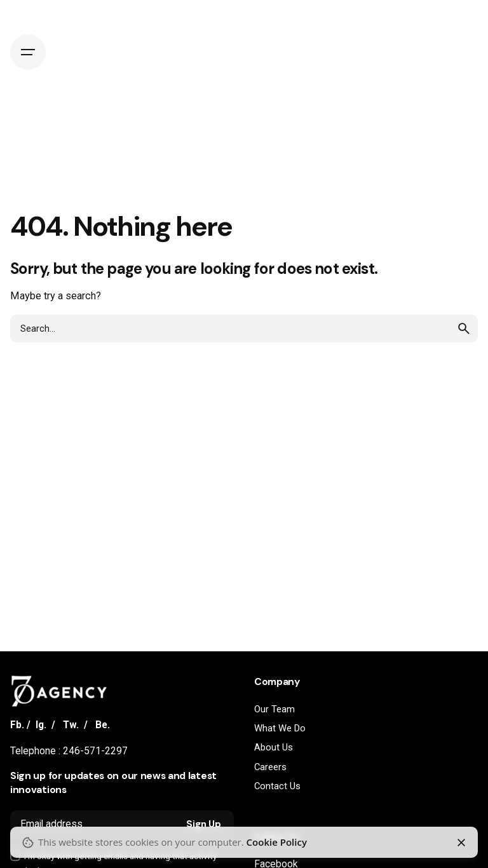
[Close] (461, 843)
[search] (464, 329)
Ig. (41, 725)
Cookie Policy (277, 842)
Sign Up (204, 824)
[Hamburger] (28, 52)
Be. (103, 725)
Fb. (17, 725)
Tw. (71, 725)
